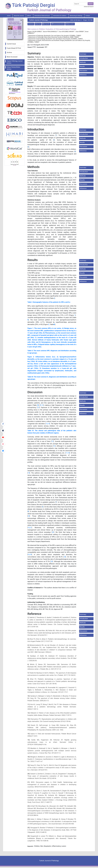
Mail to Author (70, 24)
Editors (29, 16)
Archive (9, 52)
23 (29, 555)
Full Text (38, 24)
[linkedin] (3, 451)
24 (31, 555)
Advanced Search (89, 7)
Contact (88, 16)
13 (47, 424)
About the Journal (19, 16)
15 (52, 441)
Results (82, 66)
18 (69, 453)
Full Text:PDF (46, 24)
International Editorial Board (42, 16)
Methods (83, 62)
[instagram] (3, 444)
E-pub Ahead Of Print (14, 48)
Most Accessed (12, 57)
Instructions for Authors (60, 16)
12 (42, 405)
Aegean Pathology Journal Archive (15, 62)
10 (29, 528)
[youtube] (3, 437)
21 (31, 528)
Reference (83, 75)
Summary (83, 54)
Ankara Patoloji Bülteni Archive (14, 68)
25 (65, 557)
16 (54, 446)
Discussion (83, 71)
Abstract (31, 24)
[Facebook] (3, 424)
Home (9, 16)
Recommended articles (58, 24)
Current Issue (11, 44)
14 (49, 424)
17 (67, 453)
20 (29, 516)
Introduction (84, 58)
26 (52, 561)
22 (53, 532)
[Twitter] (3, 431)
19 (29, 473)
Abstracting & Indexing (76, 16)
